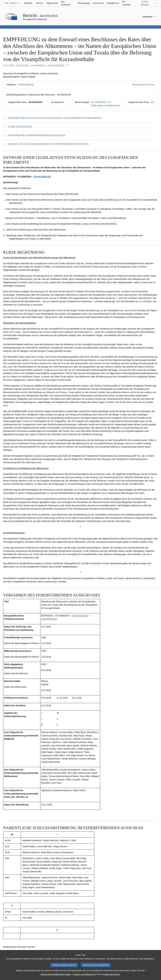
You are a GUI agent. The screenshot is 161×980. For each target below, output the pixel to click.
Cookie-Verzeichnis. (112, 977)
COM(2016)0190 (80, 616)
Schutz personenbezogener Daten (56, 977)
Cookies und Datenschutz (84, 977)
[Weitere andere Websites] (147, 3)
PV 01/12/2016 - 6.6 (101, 102)
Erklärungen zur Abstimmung (105, 105)
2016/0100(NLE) (26, 85)
